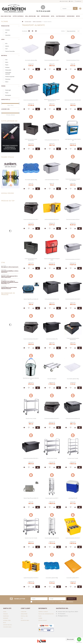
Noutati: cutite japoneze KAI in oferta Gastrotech (9, 277)
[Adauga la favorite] (29, 69)
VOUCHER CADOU (7, 627)
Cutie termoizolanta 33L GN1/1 (31, 100)
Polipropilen (8, 70)
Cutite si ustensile (18, 16)
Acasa (5, 612)
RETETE (78, 16)
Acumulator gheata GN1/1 (73, 578)
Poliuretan (8, 79)
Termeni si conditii (43, 612)
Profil (70, 1)
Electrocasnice (61, 16)
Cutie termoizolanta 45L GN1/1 (73, 299)
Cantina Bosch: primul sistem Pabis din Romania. (9, 288)
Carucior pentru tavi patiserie (52, 538)
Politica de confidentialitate (46, 614)
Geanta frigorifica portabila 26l (31, 299)
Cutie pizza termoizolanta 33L (52, 299)
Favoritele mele (25, 620)
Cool (6, 49)
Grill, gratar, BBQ (30, 16)
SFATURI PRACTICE (7, 625)
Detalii (24, 69)
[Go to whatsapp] (79, 639)
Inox (6, 60)
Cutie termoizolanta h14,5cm (52, 180)
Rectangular (8, 95)
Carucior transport (52, 379)
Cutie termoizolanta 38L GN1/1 (31, 458)
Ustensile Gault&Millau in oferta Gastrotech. (10, 271)
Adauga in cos (38, 69)
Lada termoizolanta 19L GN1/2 (31, 578)
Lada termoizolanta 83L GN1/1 (52, 219)
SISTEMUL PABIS (7, 620)
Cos (22, 618)
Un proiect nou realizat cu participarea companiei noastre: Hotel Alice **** (10, 282)
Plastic (7, 65)
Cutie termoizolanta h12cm (73, 60)
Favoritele (78, 1)
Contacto (7, 30)
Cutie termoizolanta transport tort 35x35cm (73, 180)
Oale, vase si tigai (6, 16)
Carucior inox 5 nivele (73, 458)
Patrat (7, 93)
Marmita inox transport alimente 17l (31, 379)
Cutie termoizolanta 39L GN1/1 (31, 339)
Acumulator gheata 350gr (52, 578)
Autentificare (61, 1)
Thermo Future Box (10, 51)
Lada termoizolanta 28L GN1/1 (73, 538)
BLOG (5, 623)
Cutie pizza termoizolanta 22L (73, 418)
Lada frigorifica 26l (73, 498)
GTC (6, 33)
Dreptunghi (8, 90)
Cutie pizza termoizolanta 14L (52, 140)
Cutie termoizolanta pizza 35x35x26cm (31, 140)
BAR (38, 16)
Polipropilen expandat (8, 73)
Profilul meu (24, 616)
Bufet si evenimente (37, 22)
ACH (6, 44)
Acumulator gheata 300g (73, 379)
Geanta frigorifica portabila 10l (31, 498)
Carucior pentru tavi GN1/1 (52, 498)
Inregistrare (24, 614)
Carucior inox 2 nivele (31, 418)
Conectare (24, 612)
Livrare (40, 618)
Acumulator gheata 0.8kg (31, 180)
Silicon (7, 82)
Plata (40, 616)
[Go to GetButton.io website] (79, 642)
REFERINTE (6, 618)
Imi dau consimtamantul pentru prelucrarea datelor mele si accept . (53, 602)
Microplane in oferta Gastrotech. (10, 267)
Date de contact (43, 620)
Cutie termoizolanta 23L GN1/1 (73, 259)
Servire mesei (71, 16)
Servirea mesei (45, 16)
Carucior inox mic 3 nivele (31, 538)
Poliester (7, 67)
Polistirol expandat (10, 77)
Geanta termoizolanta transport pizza (52, 259)
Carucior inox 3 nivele (52, 458)
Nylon (7, 62)
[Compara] (33, 69)
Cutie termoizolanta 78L (52, 339)
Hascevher (8, 35)
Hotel (53, 16)
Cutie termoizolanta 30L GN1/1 (52, 418)
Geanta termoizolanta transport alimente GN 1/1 (52, 100)
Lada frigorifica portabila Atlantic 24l (73, 140)
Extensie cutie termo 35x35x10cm (73, 100)
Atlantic (7, 46)
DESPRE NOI (6, 616)
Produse (5, 614)
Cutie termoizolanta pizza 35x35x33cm (31, 259)
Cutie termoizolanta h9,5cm (73, 219)
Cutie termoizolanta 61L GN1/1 (52, 60)
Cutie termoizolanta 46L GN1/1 (31, 219)
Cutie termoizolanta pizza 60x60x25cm (73, 339)
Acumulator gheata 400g (31, 60)
